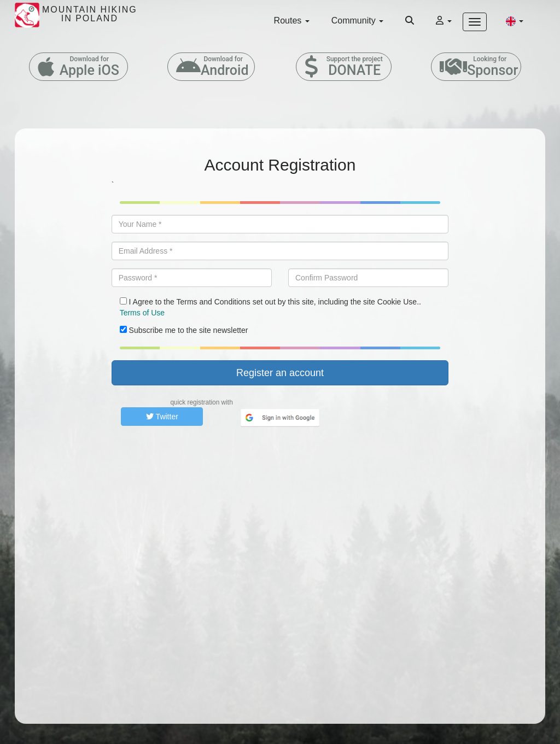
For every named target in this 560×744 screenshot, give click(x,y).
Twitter (162, 417)
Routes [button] (292, 20)
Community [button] (357, 20)
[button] (515, 21)
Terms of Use (142, 313)
